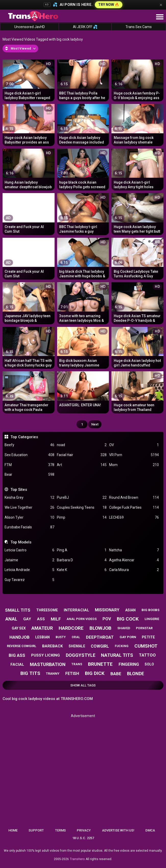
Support (36, 830)
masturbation (48, 664)
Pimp (82, 518)
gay (27, 619)
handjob (20, 637)
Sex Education (29, 455)
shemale (77, 646)
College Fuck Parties (134, 508)
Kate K (82, 570)
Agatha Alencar (134, 560)
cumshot (146, 646)
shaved (124, 628)
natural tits (117, 655)
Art (82, 465)
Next (95, 424)
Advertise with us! (118, 830)
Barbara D (82, 560)
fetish (72, 674)
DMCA (150, 830)
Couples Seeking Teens (82, 508)
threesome (47, 610)
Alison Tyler (29, 518)
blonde (136, 674)
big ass (17, 655)
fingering (129, 664)
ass (41, 619)
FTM (29, 465)
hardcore (71, 628)
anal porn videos (82, 619)
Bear (29, 475)
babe (116, 674)
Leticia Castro (29, 550)
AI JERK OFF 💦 (85, 27)
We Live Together (29, 508)
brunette (100, 664)
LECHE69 (134, 518)
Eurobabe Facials (29, 527)
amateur (42, 628)
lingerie (152, 619)
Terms (60, 830)
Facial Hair (82, 455)
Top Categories (24, 437)
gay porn (128, 637)
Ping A (82, 550)
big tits (30, 673)
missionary (107, 610)
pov (107, 619)
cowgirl (100, 646)
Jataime (29, 560)
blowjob (100, 628)
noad (82, 445)
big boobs (150, 610)
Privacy (84, 830)
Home (13, 830)
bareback (52, 646)
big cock (128, 619)
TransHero (77, 859)
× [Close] (161, 5)
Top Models (21, 542)
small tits (18, 610)
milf (56, 619)
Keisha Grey (29, 498)
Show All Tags (83, 685)
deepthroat (100, 637)
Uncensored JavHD (30, 27)
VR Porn (134, 455)
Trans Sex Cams (139, 27)
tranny (53, 674)
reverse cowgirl (22, 646)
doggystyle (81, 655)
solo (149, 664)
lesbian (42, 637)
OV (134, 445)
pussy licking (46, 655)
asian (130, 610)
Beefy (29, 445)
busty (61, 637)
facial (17, 664)
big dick (95, 673)
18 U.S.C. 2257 (83, 838)
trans (77, 664)
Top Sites (19, 490)
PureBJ (82, 498)
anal (11, 619)
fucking (122, 646)
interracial (76, 610)
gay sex (19, 628)
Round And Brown (134, 498)
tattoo (147, 655)
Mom (134, 465)
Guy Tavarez (29, 580)
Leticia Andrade (29, 570)
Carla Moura (134, 570)
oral (76, 637)
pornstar (144, 628)
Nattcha (134, 550)
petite (148, 637)
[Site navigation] (160, 17)
